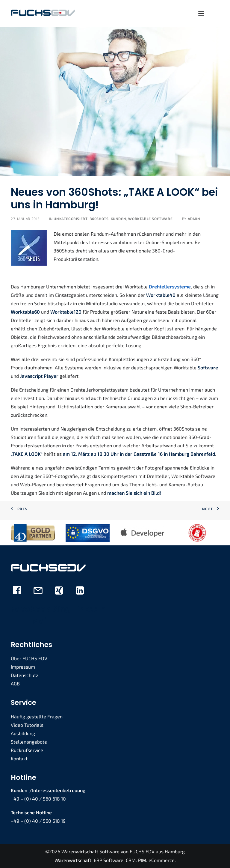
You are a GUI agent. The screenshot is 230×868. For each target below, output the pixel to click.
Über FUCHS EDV (29, 658)
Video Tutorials (27, 725)
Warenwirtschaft (73, 860)
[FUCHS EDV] (43, 13)
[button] (201, 13)
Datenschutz (25, 675)
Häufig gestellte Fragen (37, 716)
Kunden (119, 219)
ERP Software (109, 860)
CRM (131, 860)
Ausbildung (23, 733)
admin (194, 219)
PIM (142, 860)
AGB (15, 683)
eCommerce (162, 860)
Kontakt (19, 758)
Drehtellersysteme (170, 286)
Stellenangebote (29, 742)
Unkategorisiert (71, 219)
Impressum (23, 667)
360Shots (99, 219)
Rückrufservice (27, 750)
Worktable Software (150, 219)
